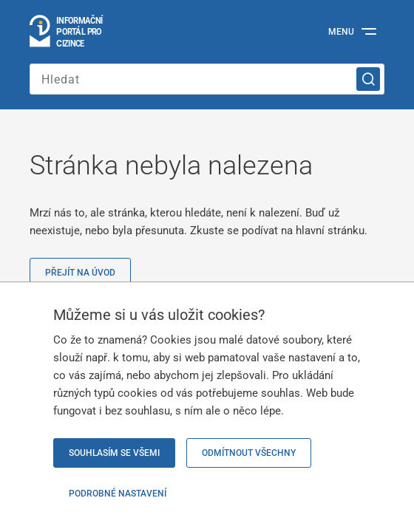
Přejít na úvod (80, 273)
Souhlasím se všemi (114, 453)
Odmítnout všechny (249, 453)
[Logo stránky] (67, 32)
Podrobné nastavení (118, 494)
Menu (341, 32)
